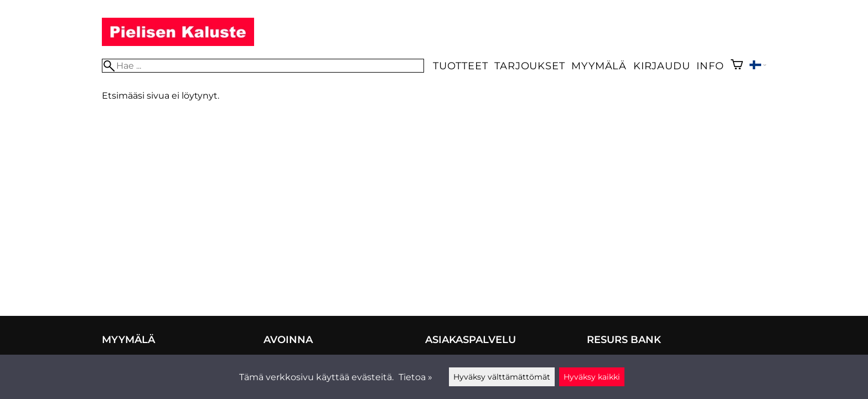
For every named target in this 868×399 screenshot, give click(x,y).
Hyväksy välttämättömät (502, 377)
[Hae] (263, 66)
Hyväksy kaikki (592, 377)
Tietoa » (415, 377)
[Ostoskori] (737, 66)
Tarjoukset (529, 66)
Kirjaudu (662, 66)
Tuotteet (460, 66)
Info (710, 66)
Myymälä (599, 66)
